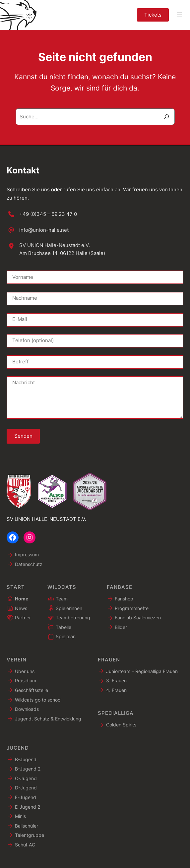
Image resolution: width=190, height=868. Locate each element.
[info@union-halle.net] (38, 230)
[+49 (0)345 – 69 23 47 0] (42, 214)
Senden (23, 436)
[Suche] (166, 117)
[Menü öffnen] (179, 15)
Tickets (153, 15)
